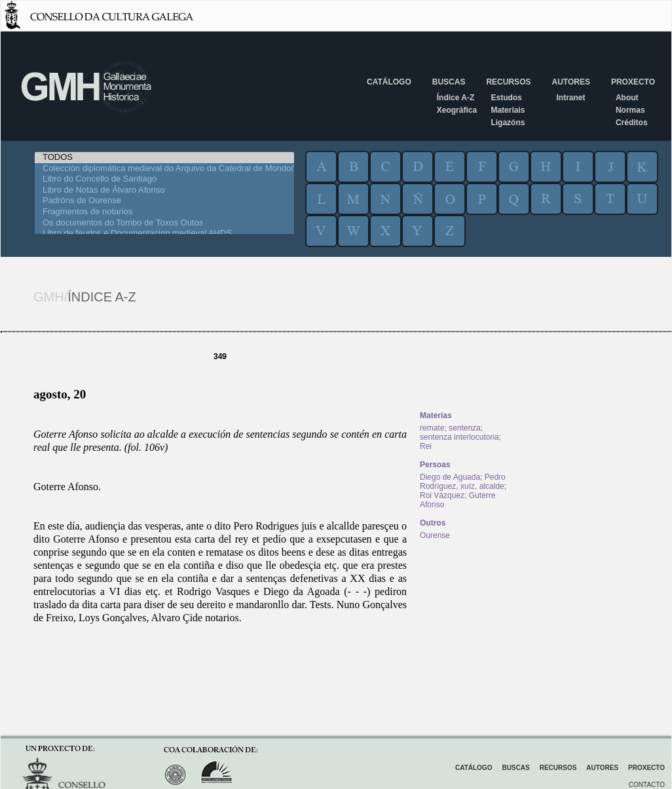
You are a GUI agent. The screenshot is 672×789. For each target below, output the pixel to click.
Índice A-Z (456, 98)
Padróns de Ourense (164, 201)
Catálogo (389, 82)
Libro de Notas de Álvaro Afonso (164, 190)
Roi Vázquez (442, 495)
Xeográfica (457, 110)
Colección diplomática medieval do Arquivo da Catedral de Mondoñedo (164, 169)
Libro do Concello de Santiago (164, 179)
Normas (630, 110)
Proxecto (633, 82)
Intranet (570, 98)
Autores (570, 82)
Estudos (506, 98)
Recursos (508, 82)
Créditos (632, 123)
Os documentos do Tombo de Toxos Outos (164, 223)
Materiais (508, 110)
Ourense (435, 535)
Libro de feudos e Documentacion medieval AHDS (164, 234)
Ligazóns (508, 123)
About (627, 98)
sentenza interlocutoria (459, 437)
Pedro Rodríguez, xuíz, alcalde (463, 482)
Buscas (449, 82)
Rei (426, 446)
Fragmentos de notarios (164, 212)
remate (432, 428)
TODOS (164, 158)
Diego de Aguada (450, 477)
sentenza (465, 428)
